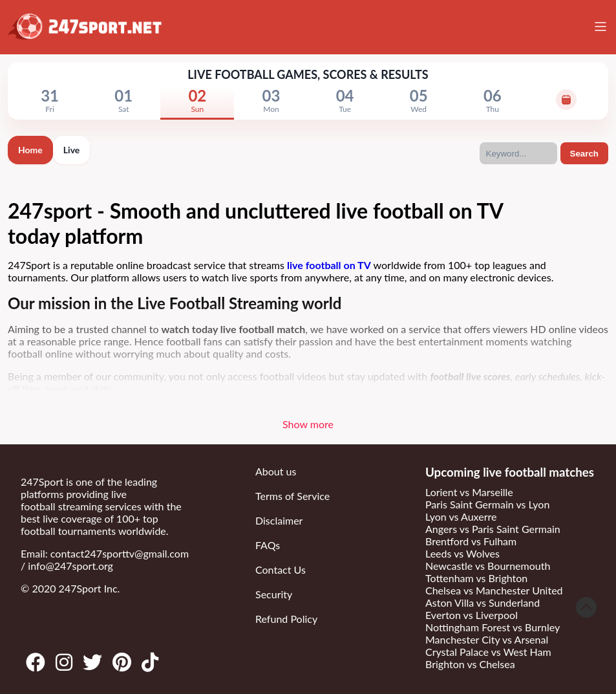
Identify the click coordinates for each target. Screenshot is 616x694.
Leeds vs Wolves (462, 553)
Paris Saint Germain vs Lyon (487, 504)
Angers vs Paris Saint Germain (493, 529)
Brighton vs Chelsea (470, 664)
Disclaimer (279, 520)
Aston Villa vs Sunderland (483, 602)
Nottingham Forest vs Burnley (493, 627)
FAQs (268, 545)
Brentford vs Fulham (471, 541)
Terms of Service (292, 496)
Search (584, 154)
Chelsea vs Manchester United (494, 590)
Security (274, 594)
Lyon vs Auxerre (461, 516)
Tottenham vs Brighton (476, 578)
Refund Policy (286, 619)
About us (276, 471)
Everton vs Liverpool (472, 615)
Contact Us (281, 569)
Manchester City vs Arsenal (487, 639)
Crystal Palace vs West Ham (488, 652)
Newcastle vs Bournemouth (488, 566)
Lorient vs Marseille (469, 492)
